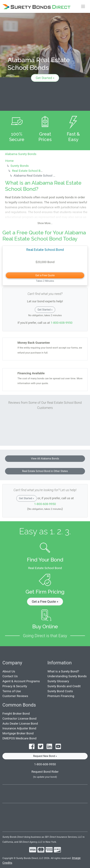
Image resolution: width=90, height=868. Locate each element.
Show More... (45, 223)
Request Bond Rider (45, 772)
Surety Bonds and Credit (64, 686)
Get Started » (45, 78)
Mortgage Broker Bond (18, 733)
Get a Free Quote (45, 275)
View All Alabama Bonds (45, 459)
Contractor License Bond (19, 719)
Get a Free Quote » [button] (45, 602)
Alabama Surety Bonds (21, 154)
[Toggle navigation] (83, 6)
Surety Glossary (58, 681)
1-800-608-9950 (62, 323)
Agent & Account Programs (21, 681)
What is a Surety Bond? (63, 671)
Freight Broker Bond (16, 714)
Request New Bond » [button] (45, 756)
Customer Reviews (15, 696)
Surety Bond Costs (60, 691)
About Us (9, 671)
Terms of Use (12, 691)
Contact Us (10, 676)
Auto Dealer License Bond (20, 724)
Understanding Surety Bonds (67, 676)
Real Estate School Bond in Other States (45, 471)
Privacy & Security (15, 686)
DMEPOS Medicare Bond (19, 738)
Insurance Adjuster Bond (19, 728)
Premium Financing (61, 696)
